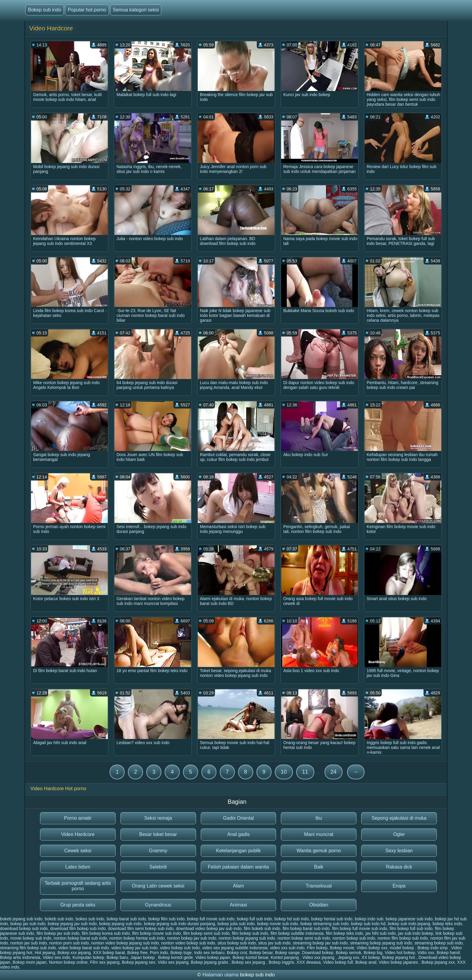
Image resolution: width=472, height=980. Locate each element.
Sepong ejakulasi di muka (399, 818)
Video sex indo (57, 957)
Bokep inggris (281, 962)
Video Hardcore (78, 834)
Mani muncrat (319, 834)
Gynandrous (158, 905)
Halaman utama (221, 975)
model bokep (402, 948)
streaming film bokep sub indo (28, 948)
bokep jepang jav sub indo (72, 924)
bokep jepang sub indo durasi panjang (180, 924)
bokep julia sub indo (236, 924)
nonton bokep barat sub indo (80, 938)
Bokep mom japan (30, 962)
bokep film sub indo (167, 919)
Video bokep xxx (372, 948)
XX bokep (371, 957)
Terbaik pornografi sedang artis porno (78, 886)
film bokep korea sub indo (106, 933)
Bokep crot (237, 953)
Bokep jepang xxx (438, 962)
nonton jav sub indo (28, 943)
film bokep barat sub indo (306, 928)
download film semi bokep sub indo (141, 928)
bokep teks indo (447, 924)
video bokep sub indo (180, 948)
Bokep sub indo (45, 10)
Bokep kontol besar (250, 957)
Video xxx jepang (319, 957)
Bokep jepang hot (399, 957)
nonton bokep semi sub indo (304, 938)
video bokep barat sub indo (84, 948)
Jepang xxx (348, 957)
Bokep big (373, 953)
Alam (238, 886)
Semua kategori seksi (136, 10)
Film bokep (317, 948)
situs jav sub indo (274, 943)
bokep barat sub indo (126, 919)
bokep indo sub (369, 919)
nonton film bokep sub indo (403, 938)
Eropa (399, 886)
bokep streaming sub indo (324, 924)
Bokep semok (348, 953)
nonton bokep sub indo (354, 938)
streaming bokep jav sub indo (320, 943)
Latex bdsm (78, 867)
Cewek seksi (78, 851)
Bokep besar (261, 953)
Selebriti (158, 867)
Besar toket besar (158, 834)
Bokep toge (181, 953)
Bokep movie (342, 948)
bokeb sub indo (59, 919)
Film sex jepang (105, 962)
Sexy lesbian (399, 851)
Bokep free (138, 953)
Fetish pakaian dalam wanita (239, 867)
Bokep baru (117, 957)
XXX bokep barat (109, 953)
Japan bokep (143, 957)
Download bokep (318, 953)
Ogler (399, 834)
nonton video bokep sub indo (188, 943)
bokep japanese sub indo (409, 919)
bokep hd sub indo (291, 919)
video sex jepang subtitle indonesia (235, 948)
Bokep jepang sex (139, 962)
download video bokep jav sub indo (209, 928)
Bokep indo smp (433, 948)
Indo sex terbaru (209, 953)
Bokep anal (366, 962)
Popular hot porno (87, 10)
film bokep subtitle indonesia (297, 933)
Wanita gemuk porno (319, 851)
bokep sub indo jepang (409, 924)
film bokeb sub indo (262, 928)
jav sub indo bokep (416, 933)
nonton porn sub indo (69, 943)
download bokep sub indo (24, 928)
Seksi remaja (158, 818)
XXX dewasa (309, 962)
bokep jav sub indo (28, 924)
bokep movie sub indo (278, 924)
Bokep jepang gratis (210, 962)
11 (305, 772)
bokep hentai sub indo (332, 919)
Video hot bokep (400, 953)
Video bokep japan (213, 957)
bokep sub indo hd (368, 924)
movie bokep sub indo (31, 938)
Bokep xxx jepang (74, 953)
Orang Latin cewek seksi (158, 886)
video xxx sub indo (287, 948)
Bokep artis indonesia (20, 957)
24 (334, 772)
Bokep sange (287, 953)
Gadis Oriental (238, 818)
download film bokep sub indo (78, 928)
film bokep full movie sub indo (360, 928)
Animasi (239, 905)
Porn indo (159, 953)
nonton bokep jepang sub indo (247, 938)
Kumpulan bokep (88, 957)
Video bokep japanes (399, 962)
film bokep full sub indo (411, 928)
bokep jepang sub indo (120, 924)
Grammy (158, 851)
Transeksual (319, 886)
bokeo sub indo (90, 919)
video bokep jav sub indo (135, 948)
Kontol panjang (285, 957)
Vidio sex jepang (173, 962)
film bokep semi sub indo (206, 933)
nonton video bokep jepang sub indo (125, 943)
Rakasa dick (399, 867)
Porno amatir (78, 818)
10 (284, 772)
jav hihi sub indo (380, 933)
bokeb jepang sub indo (21, 919)
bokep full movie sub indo (211, 919)
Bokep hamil (448, 953)
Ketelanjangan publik (239, 851)
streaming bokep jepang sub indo (381, 943)
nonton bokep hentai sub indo (137, 938)
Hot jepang (45, 953)
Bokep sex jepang (249, 962)
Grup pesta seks (78, 905)
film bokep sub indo (250, 933)
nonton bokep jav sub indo (192, 938)
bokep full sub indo (255, 919)
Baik (319, 867)
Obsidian (319, 905)
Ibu (319, 818)
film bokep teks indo (345, 933)
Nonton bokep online (68, 962)
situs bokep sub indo (237, 943)
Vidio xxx (426, 953)
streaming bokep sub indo (439, 943)
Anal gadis (239, 834)
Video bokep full (338, 962)
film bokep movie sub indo (157, 933)
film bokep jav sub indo (58, 933)
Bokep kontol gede (175, 957)
